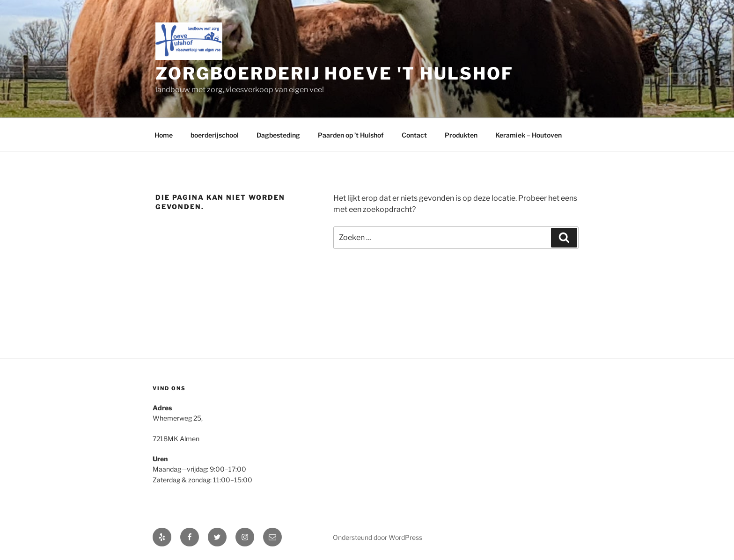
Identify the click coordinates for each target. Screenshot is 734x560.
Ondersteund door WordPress (378, 537)
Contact (414, 135)
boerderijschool (215, 135)
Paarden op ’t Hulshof (351, 135)
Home (164, 135)
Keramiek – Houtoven (528, 135)
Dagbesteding (278, 135)
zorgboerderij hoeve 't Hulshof (334, 73)
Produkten (461, 135)
